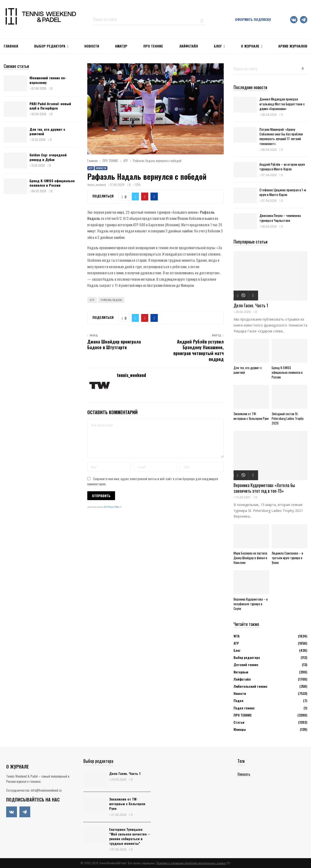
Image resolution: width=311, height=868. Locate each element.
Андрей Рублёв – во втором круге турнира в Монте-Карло (282, 166)
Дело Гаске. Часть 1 (251, 305)
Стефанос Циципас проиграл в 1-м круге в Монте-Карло (283, 192)
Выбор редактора (50, 46)
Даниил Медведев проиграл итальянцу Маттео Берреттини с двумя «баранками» (282, 104)
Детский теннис (246, 664)
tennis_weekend (97, 185)
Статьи (239, 722)
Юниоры (240, 729)
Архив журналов (293, 46)
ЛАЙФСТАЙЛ (189, 46)
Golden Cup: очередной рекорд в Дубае (48, 157)
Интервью (241, 672)
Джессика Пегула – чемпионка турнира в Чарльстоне (280, 218)
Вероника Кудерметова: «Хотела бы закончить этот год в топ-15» (264, 488)
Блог (218, 46)
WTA (237, 636)
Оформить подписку (253, 19)
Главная (11, 46)
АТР (91, 168)
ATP (92, 300)
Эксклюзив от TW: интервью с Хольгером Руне (251, 416)
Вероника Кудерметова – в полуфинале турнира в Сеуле (251, 604)
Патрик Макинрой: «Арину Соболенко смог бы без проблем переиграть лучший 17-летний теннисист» (281, 136)
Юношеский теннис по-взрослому (48, 80)
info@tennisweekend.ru (46, 790)
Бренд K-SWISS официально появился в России (52, 183)
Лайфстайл (242, 679)
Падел (238, 700)
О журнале (250, 46)
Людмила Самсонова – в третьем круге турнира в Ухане (287, 558)
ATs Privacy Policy (112, 507)
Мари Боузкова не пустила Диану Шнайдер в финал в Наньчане (250, 558)
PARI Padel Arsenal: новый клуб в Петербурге (50, 106)
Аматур (121, 46)
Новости (101, 168)
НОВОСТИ (92, 46)
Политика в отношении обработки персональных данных (191, 863)
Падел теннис (244, 708)
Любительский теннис (251, 686)
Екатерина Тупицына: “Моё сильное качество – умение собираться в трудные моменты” (130, 836)
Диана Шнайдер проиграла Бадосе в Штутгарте (114, 344)
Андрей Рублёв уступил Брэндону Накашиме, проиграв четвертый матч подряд (199, 350)
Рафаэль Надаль (111, 300)
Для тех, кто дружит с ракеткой (47, 131)
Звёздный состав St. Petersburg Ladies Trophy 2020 (288, 418)
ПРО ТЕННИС (153, 46)
